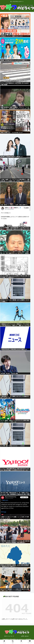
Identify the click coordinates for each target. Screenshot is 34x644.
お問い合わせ (25, 636)
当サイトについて (9, 636)
